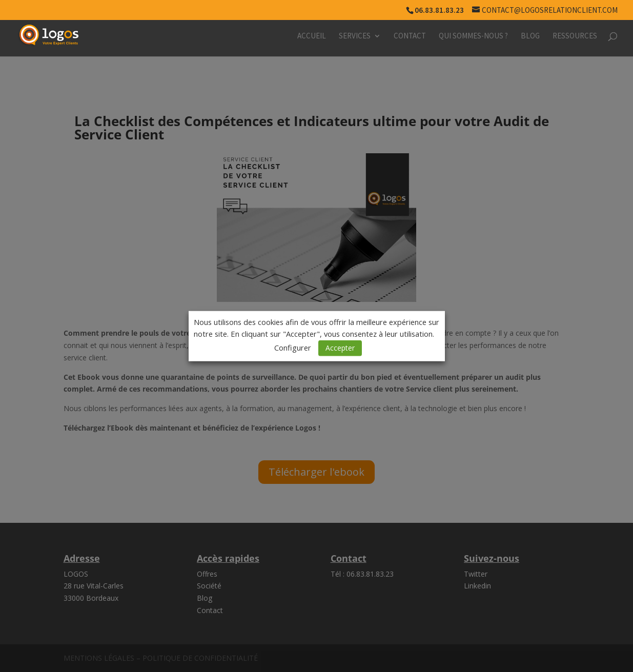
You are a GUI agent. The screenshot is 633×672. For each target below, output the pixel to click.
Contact (410, 36)
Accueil (312, 36)
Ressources (575, 36)
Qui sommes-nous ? (473, 36)
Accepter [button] (340, 348)
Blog (530, 36)
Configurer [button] (293, 348)
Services (355, 36)
